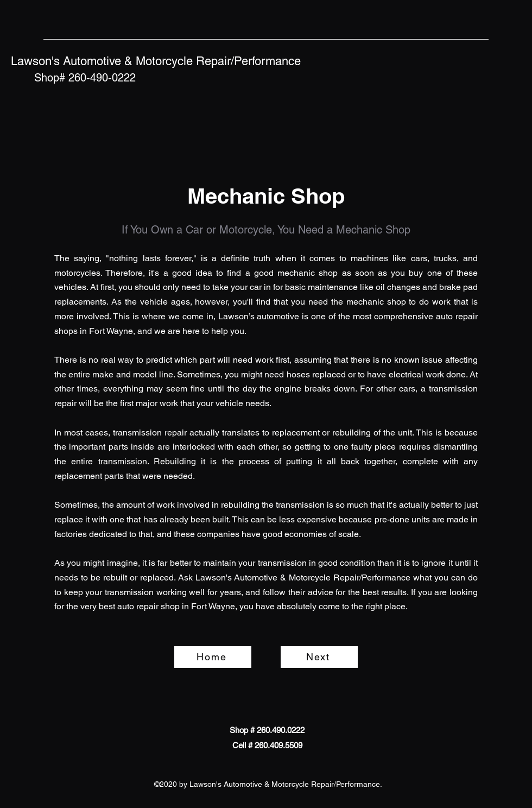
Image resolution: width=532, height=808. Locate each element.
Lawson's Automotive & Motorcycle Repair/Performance (156, 61)
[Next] (319, 657)
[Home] (213, 657)
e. (357, 534)
